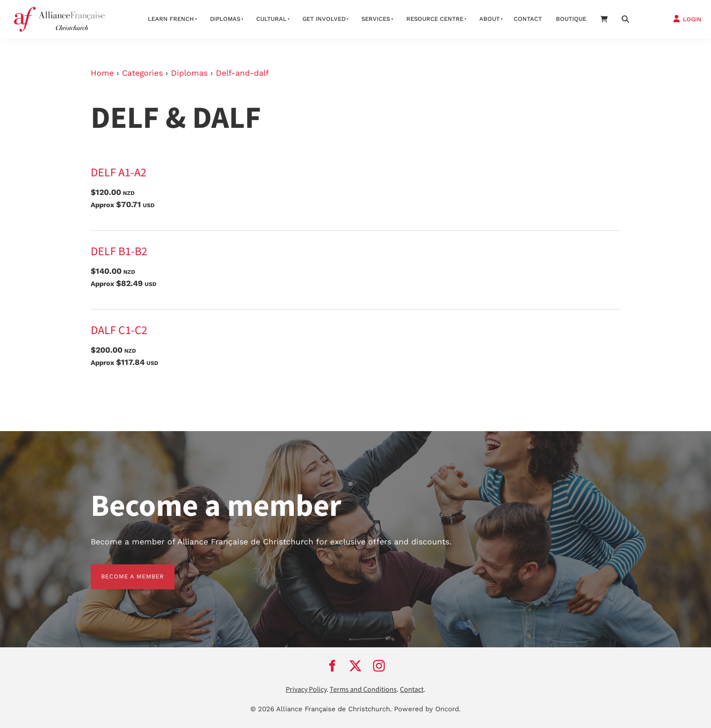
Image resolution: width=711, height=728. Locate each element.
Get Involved (324, 19)
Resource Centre (435, 19)
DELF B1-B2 (119, 252)
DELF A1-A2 (119, 173)
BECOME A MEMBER (122, 570)
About (489, 19)
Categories (142, 73)
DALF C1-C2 (119, 330)
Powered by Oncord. (427, 709)
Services (376, 19)
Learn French (171, 19)
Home (102, 73)
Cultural (271, 19)
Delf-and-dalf (242, 73)
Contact (528, 19)
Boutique (571, 19)
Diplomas (225, 19)
